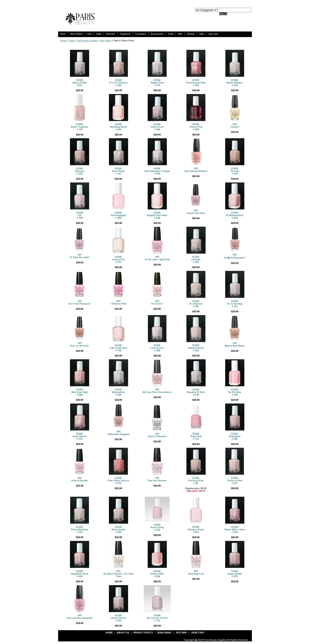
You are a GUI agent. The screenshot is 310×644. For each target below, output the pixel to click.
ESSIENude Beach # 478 (80, 436)
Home (63, 41)
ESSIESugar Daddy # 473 (235, 574)
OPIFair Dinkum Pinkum (196, 170)
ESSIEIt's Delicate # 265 (196, 304)
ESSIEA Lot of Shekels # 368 (118, 83)
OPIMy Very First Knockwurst (157, 391)
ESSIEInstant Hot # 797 (118, 259)
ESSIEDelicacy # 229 (80, 171)
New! (63, 34)
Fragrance (125, 34)
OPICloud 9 (235, 126)
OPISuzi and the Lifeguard (80, 617)
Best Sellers (77, 34)
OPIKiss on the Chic (80, 344)
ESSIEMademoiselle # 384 (196, 348)
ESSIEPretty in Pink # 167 (235, 481)
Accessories (157, 34)
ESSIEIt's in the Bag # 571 (235, 304)
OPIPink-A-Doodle (80, 479)
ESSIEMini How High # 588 (80, 392)
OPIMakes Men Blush (235, 344)
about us (123, 633)
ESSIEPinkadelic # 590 (235, 436)
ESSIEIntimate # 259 (196, 259)
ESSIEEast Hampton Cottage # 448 (157, 171)
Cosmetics (140, 34)
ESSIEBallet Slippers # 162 (235, 83)
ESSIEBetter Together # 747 (80, 127)
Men (180, 34)
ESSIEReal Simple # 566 (118, 529)
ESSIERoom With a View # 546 (235, 529)
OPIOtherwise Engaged (119, 433)
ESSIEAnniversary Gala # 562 (196, 83)
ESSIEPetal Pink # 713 (196, 436)
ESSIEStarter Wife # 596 (157, 574)
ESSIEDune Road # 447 (118, 171)
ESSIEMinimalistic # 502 (119, 392)
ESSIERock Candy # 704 (157, 527)
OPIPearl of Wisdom (157, 435)
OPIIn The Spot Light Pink (157, 258)
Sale (201, 34)
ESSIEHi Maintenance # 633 (235, 215)
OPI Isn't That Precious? (80, 302)
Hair (90, 34)
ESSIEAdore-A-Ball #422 (80, 83)
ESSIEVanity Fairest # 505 (118, 618)
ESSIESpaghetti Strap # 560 (80, 574)
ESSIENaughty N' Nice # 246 (196, 392)
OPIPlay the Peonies (157, 479)
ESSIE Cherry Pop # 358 (196, 127)
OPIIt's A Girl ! (157, 302)
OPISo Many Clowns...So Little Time (118, 574)
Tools (171, 34)
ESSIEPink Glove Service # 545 (118, 481)
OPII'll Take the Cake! (80, 256)
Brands (191, 34)
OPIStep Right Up (196, 572)
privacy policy (143, 633)
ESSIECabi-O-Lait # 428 (157, 127)
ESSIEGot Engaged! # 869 (118, 215)
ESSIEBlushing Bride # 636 (118, 127)
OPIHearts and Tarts (196, 212)
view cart (213, 34)
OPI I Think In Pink (119, 302)
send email (164, 633)
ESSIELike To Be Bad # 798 (119, 348)
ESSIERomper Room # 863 (196, 529)
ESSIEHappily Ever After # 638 (157, 215)
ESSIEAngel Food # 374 (157, 83)
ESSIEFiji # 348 (80, 215)
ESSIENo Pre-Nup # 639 (235, 392)
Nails (99, 34)
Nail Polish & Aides (87, 41)
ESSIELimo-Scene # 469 (157, 348)
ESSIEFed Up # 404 (235, 171)
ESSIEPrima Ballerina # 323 (80, 529)
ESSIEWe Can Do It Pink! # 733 (157, 618)
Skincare (111, 34)
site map (181, 633)
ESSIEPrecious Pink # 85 (196, 481)
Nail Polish (105, 41)
